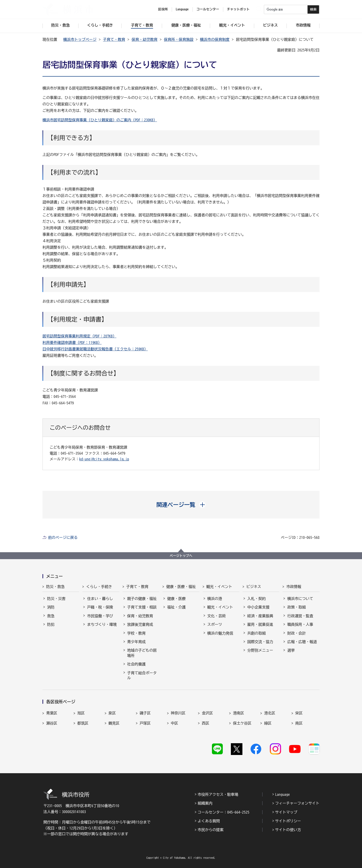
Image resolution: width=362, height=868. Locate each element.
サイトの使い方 (288, 830)
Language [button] (182, 9)
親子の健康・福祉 (142, 599)
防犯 (51, 624)
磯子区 (145, 713)
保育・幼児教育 (145, 39)
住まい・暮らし (100, 599)
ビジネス (254, 587)
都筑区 (83, 723)
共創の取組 (256, 633)
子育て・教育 (114, 39)
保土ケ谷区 (242, 723)
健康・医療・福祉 (181, 587)
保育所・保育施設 (179, 39)
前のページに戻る (63, 537)
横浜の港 (215, 599)
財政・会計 (296, 633)
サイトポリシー (288, 821)
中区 (175, 723)
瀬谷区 (52, 723)
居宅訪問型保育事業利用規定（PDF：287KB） (79, 336)
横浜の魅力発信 (220, 633)
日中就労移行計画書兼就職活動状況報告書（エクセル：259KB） (95, 349)
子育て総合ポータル (142, 675)
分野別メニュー (260, 650)
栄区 (299, 713)
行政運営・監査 (300, 616)
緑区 (268, 723)
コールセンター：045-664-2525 (223, 812)
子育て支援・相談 (142, 607)
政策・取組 (296, 607)
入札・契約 (256, 599)
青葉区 (52, 713)
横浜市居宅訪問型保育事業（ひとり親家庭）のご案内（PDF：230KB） (100, 120)
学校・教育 (136, 633)
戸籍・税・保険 (100, 607)
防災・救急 (55, 587)
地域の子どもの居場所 (142, 653)
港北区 (270, 713)
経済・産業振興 (260, 616)
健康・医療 (176, 599)
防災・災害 (56, 599)
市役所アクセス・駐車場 (218, 794)
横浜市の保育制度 (215, 39)
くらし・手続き (99, 587)
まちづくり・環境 (102, 624)
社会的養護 (136, 664)
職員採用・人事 (300, 624)
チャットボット (238, 9)
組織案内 (205, 803)
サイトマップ (286, 812)
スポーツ (215, 624)
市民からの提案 (211, 830)
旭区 (81, 713)
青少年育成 (136, 642)
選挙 (291, 650)
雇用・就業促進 (260, 624)
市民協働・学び (100, 616)
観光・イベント (219, 587)
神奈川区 (178, 713)
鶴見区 (114, 723)
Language (283, 794)
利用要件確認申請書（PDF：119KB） (72, 343)
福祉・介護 (176, 607)
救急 (51, 616)
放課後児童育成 (140, 624)
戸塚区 (145, 723)
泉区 (112, 713)
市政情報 (294, 587)
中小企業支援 (258, 607)
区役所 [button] (163, 9)
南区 (299, 723)
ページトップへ (181, 556)
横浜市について (300, 599)
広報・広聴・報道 (302, 642)
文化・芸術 (217, 616)
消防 (51, 607)
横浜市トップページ (80, 39)
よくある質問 (209, 821)
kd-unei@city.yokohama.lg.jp (104, 459)
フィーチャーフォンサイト (297, 803)
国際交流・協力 (260, 642)
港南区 (238, 713)
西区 (205, 723)
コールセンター (208, 9)
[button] (181, 505)
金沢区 (207, 713)
